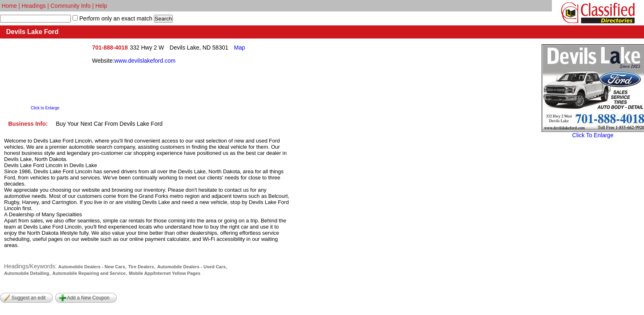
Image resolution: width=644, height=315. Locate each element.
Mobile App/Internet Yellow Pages (165, 273)
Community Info (70, 6)
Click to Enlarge (45, 108)
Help (101, 6)
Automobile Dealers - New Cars (92, 267)
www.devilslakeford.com (145, 61)
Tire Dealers (141, 267)
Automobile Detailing (27, 273)
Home (9, 6)
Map (239, 48)
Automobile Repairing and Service (89, 273)
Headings (34, 6)
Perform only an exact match (115, 18)
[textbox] (35, 19)
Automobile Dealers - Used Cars (192, 267)
